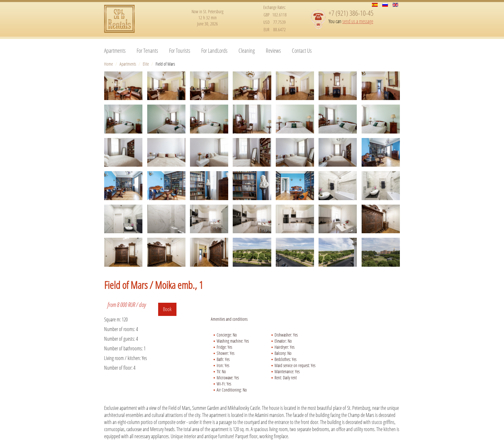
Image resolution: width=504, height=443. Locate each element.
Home (108, 64)
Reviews (273, 51)
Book (167, 309)
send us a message (358, 21)
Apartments (115, 51)
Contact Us (302, 51)
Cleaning (247, 51)
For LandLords (214, 51)
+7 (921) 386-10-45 (351, 13)
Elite (146, 64)
